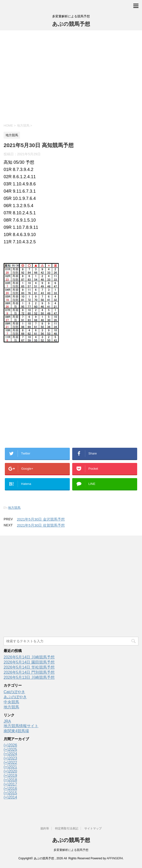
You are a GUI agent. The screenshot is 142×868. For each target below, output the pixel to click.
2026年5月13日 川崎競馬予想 (29, 677)
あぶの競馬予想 (71, 24)
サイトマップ (93, 828)
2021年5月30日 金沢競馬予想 (41, 519)
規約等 (45, 828)
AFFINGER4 (115, 858)
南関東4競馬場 (16, 731)
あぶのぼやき (15, 697)
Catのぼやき (14, 692)
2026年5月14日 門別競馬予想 (29, 672)
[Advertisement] (71, 76)
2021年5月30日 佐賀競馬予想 (41, 525)
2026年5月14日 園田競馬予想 (29, 662)
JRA (7, 721)
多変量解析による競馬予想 (71, 850)
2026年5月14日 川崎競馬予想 (29, 657)
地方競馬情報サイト (21, 726)
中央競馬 (11, 702)
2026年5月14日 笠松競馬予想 (29, 667)
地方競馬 (14, 508)
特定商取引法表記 (67, 828)
